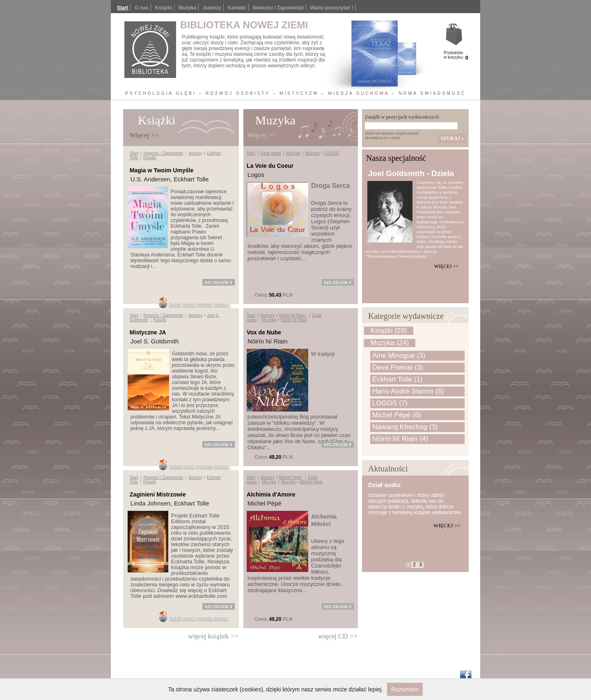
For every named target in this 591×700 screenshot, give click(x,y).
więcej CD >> (338, 636)
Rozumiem (405, 689)
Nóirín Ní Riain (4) (400, 439)
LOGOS (332, 153)
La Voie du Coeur (270, 166)
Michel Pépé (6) (397, 415)
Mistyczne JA (148, 332)
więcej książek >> (213, 636)
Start (123, 8)
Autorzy (212, 8)
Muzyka (293, 153)
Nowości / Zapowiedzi (278, 8)
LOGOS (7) (390, 403)
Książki (164, 8)
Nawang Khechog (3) (405, 427)
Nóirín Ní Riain (293, 315)
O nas (141, 8)
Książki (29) (389, 331)
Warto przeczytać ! (332, 8)
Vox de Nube (264, 332)
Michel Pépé (291, 477)
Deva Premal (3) (398, 367)
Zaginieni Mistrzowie (158, 494)
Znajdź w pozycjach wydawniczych (402, 117)
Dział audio (271, 153)
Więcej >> (446, 266)
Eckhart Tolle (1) (397, 379)
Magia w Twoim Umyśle (161, 170)
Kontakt (237, 8)
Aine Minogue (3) (399, 356)
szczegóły (218, 282)
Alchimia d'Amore (271, 494)
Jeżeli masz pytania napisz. (199, 305)
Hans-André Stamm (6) (408, 391)
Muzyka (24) (390, 343)
